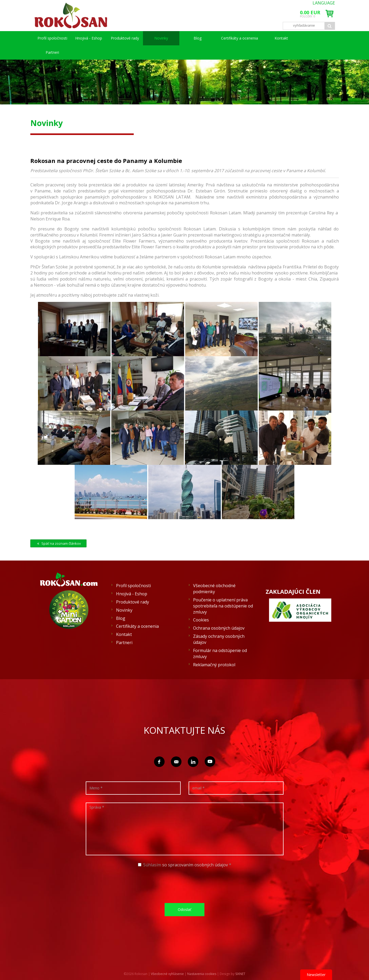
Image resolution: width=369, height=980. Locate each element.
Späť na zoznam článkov (58, 543)
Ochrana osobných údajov (219, 628)
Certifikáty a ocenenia (239, 38)
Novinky (161, 38)
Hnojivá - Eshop (89, 38)
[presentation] (186, 885)
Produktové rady (125, 38)
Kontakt (281, 38)
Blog (198, 38)
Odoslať (184, 909)
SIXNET (240, 974)
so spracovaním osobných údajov (195, 865)
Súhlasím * (185, 865)
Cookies (201, 620)
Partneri (52, 52)
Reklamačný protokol (214, 665)
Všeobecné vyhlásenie (167, 974)
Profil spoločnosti (52, 38)
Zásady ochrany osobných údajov (219, 639)
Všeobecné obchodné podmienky (214, 589)
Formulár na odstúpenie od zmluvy (220, 653)
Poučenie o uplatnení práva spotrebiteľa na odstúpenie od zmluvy (223, 606)
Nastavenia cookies (202, 974)
